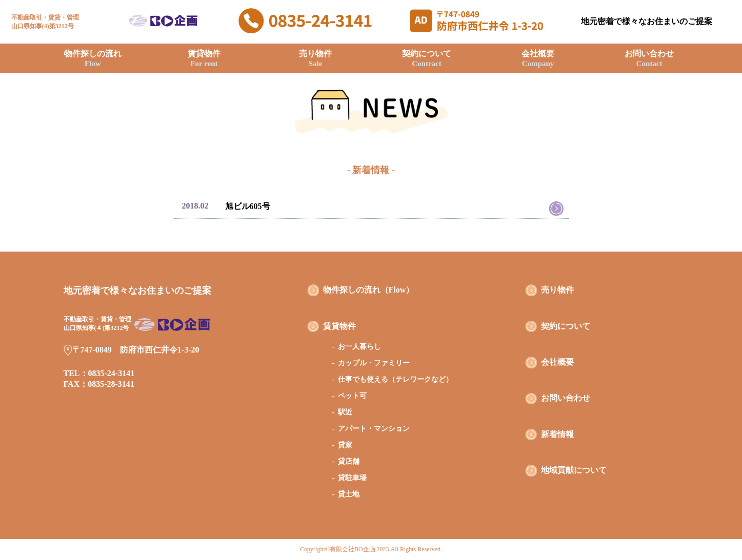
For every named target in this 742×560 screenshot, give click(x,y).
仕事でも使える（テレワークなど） (395, 379)
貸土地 (349, 494)
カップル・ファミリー (374, 363)
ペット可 (352, 396)
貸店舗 (349, 461)
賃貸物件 (204, 59)
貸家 (345, 445)
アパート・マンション (374, 429)
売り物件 (315, 59)
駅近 (345, 412)
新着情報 (557, 434)
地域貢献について (574, 470)
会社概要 (538, 59)
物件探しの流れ (93, 59)
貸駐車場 (352, 478)
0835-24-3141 (112, 373)
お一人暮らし (359, 347)
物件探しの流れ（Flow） (369, 290)
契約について (427, 59)
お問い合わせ (649, 59)
